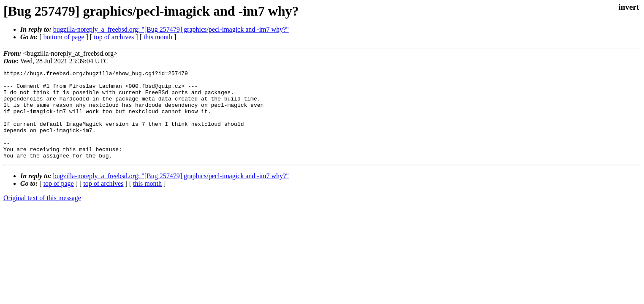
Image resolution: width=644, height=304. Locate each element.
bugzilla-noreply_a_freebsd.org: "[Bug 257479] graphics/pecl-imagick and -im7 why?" (171, 29)
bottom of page (64, 37)
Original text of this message (42, 216)
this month (158, 37)
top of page (59, 201)
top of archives (114, 37)
